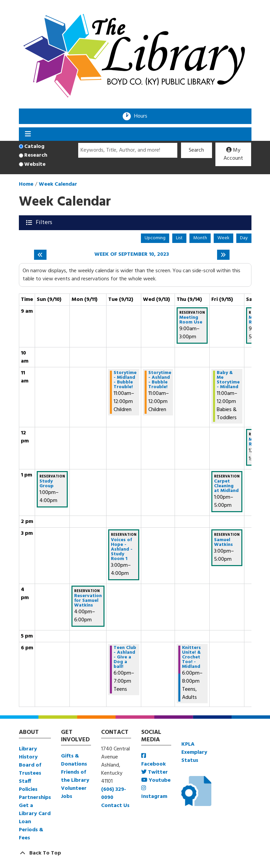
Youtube (156, 780)
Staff (25, 781)
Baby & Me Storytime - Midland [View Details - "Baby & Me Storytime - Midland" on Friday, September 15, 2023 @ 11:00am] (228, 380)
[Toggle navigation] (28, 134)
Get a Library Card (35, 810)
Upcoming (155, 238)
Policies (28, 789)
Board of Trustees (30, 769)
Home (26, 184)
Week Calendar (58, 184)
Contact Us (115, 806)
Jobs (67, 797)
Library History (28, 753)
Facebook (154, 761)
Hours (143, 116)
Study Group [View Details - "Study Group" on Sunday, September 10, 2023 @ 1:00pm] (47, 484)
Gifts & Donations (74, 760)
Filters (45, 223)
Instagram (154, 793)
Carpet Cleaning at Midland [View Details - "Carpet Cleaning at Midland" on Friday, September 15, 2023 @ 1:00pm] (226, 486)
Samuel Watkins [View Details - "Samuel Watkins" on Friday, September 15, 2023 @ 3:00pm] (223, 542)
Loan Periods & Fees (31, 830)
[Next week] (223, 255)
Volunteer (74, 788)
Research (36, 155)
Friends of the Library (75, 776)
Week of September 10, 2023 (132, 255)
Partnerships (35, 798)
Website (35, 164)
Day (244, 238)
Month (200, 238)
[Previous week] (40, 255)
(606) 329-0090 (114, 794)
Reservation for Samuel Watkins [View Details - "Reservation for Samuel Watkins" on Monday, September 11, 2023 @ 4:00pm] (88, 601)
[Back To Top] (135, 853)
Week (223, 238)
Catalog (34, 147)
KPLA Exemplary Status (194, 752)
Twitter (155, 772)
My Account (233, 154)
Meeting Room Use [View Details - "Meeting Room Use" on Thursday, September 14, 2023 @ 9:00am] (191, 320)
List (179, 238)
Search (196, 150)
